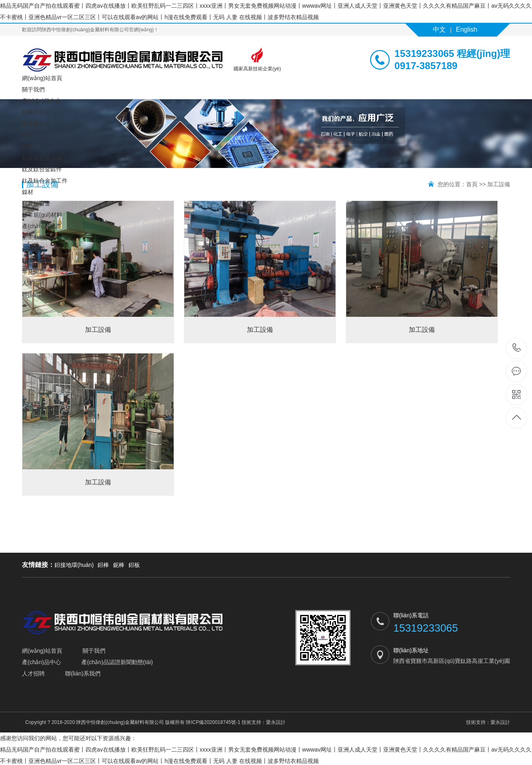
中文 (439, 29)
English (467, 29)
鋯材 (28, 135)
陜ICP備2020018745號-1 (213, 722)
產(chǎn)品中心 (41, 101)
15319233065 (517, 348)
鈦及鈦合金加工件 (45, 181)
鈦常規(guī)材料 (42, 215)
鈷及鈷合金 (36, 203)
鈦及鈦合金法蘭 (42, 158)
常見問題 (33, 272)
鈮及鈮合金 (36, 124)
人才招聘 (33, 283)
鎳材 (28, 192)
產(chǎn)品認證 (41, 226)
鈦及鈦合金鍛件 (42, 169)
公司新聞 (33, 249)
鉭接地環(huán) (74, 565)
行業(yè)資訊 (38, 260)
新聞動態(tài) (38, 238)
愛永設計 (276, 722)
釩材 (28, 146)
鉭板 (134, 565)
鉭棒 (103, 565)
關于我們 (33, 89)
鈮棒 (119, 565)
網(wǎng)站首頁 (42, 78)
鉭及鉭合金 (36, 112)
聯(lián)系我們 (40, 294)
